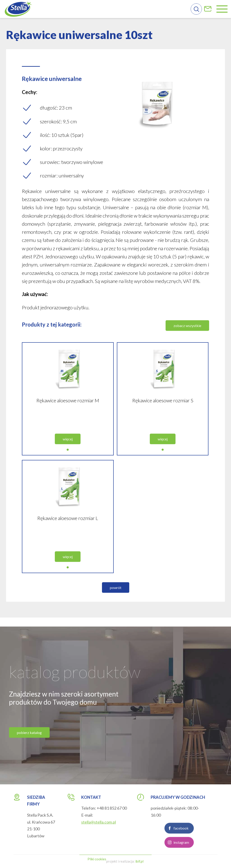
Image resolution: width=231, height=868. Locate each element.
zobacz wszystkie (187, 333)
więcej (68, 447)
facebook (181, 836)
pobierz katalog (29, 740)
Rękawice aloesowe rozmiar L (68, 526)
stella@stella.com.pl (99, 822)
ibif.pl (139, 861)
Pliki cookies (97, 859)
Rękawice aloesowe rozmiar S (163, 408)
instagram (181, 850)
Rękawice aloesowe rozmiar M (68, 408)
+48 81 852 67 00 (112, 808)
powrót (116, 595)
